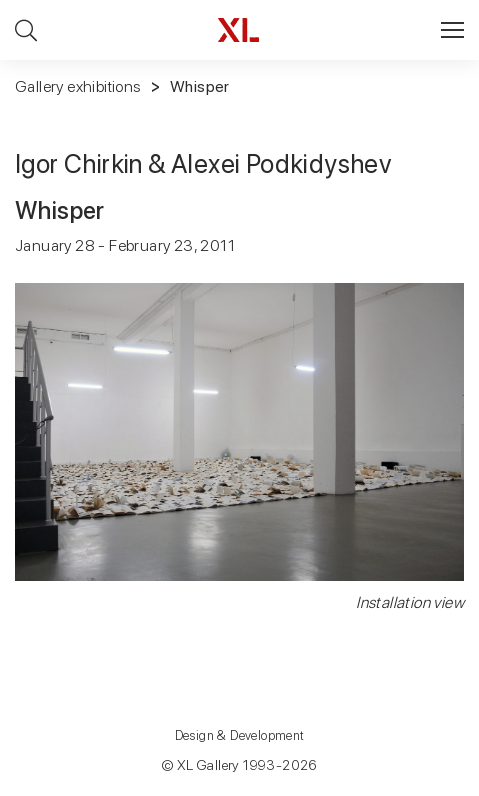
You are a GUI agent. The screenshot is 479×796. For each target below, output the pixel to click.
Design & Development (240, 735)
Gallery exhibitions (78, 86)
